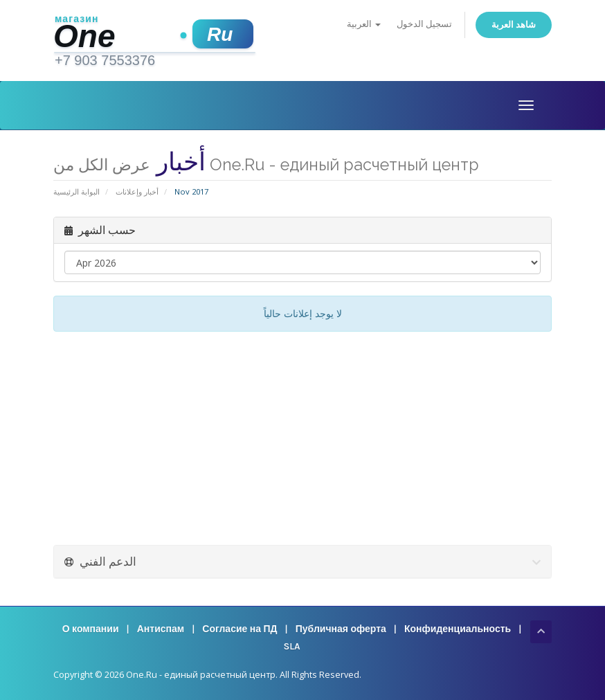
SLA (291, 646)
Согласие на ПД (240, 629)
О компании (91, 629)
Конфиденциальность (458, 629)
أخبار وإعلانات (137, 191)
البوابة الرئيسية (76, 191)
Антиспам (161, 629)
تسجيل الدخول (424, 24)
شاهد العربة (514, 25)
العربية (364, 24)
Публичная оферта (341, 629)
